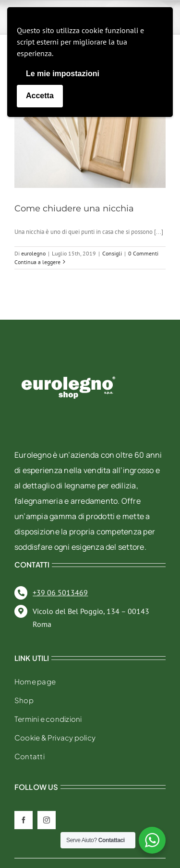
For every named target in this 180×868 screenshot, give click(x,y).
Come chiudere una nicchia (74, 208)
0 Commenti (143, 253)
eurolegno (33, 253)
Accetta (40, 96)
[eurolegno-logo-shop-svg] (68, 361)
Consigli (112, 253)
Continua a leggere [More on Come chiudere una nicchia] (37, 262)
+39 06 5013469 (60, 592)
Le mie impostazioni (63, 74)
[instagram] (47, 820)
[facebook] (24, 820)
